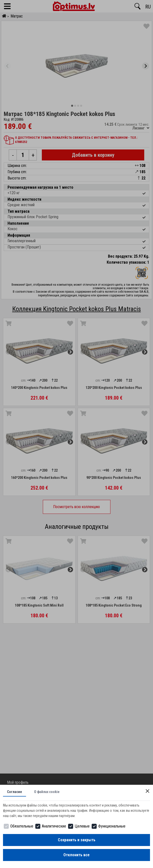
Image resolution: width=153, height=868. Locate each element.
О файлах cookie (47, 792)
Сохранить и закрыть (77, 840)
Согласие (15, 792)
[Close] (147, 791)
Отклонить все (76, 855)
